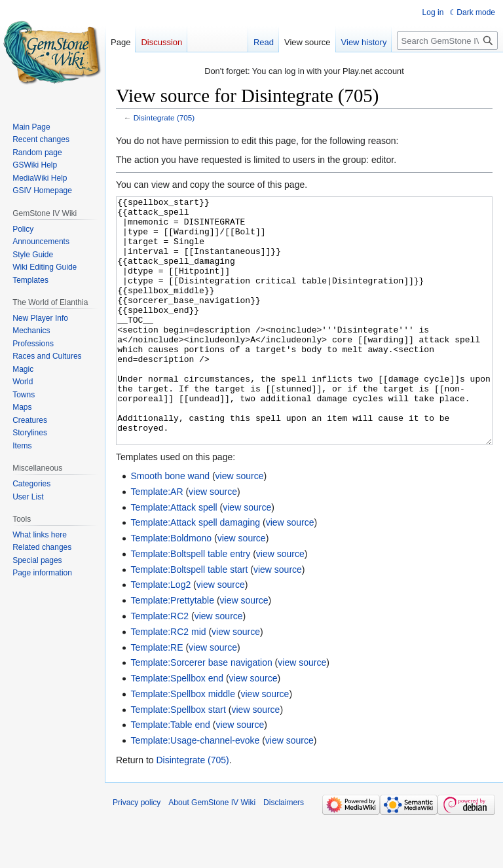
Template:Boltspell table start (189, 619)
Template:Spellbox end (177, 727)
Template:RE (157, 696)
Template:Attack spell (174, 556)
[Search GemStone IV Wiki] (447, 41)
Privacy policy (137, 852)
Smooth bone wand (170, 525)
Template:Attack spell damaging (195, 571)
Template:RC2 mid (168, 681)
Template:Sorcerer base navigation (201, 712)
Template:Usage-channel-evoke (195, 789)
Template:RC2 (159, 665)
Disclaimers (284, 852)
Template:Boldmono (171, 587)
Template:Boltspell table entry (190, 603)
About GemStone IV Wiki (212, 852)
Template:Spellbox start (178, 759)
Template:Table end (170, 774)
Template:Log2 (160, 634)
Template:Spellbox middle (183, 743)
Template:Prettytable (172, 649)
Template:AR (157, 541)
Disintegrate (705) (164, 118)
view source (240, 525)
